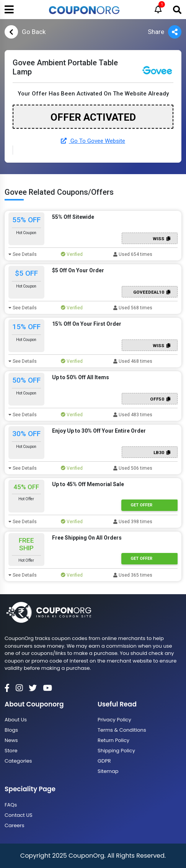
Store (11, 751)
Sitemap (108, 771)
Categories (18, 761)
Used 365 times (133, 575)
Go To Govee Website (93, 141)
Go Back (25, 32)
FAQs (11, 805)
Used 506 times (133, 468)
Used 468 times (133, 361)
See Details (23, 254)
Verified (72, 254)
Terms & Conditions (122, 730)
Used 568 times (133, 308)
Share (165, 32)
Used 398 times (133, 522)
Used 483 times (133, 415)
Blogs (11, 730)
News (11, 740)
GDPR (104, 761)
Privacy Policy (114, 720)
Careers (14, 825)
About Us (16, 720)
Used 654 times (133, 254)
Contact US (19, 815)
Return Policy (113, 740)
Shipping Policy (116, 751)
